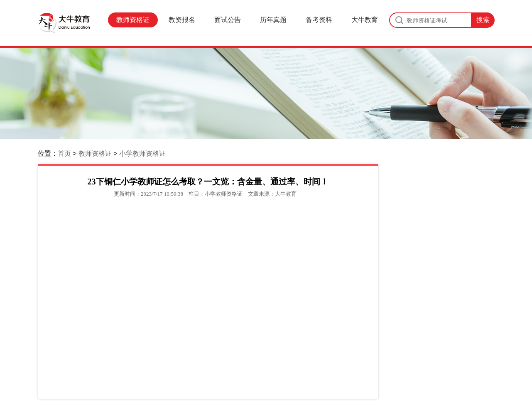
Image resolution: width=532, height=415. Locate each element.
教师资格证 (133, 20)
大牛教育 (365, 20)
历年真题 (273, 20)
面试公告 (228, 20)
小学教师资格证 (142, 153)
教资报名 (182, 20)
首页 (64, 153)
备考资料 (319, 20)
